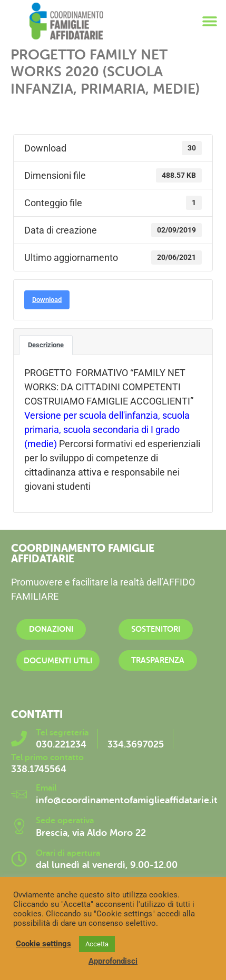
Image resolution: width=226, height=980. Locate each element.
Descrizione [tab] (46, 345)
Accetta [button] (97, 944)
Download (47, 300)
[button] (209, 21)
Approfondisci (113, 961)
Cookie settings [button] (43, 944)
